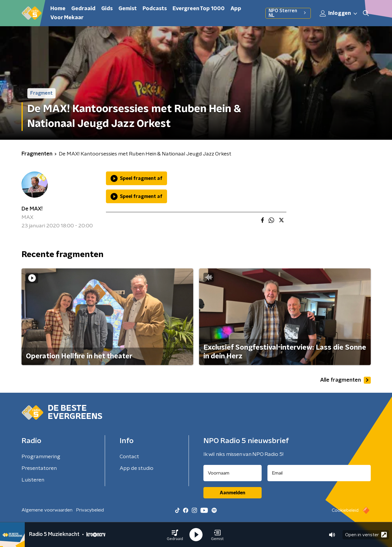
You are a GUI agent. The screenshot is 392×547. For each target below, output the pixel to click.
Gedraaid (83, 9)
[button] (175, 535)
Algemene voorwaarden (47, 510)
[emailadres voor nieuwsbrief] (319, 473)
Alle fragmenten (345, 380)
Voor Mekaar (67, 18)
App (236, 9)
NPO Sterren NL (288, 13)
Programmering (41, 457)
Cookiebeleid (345, 510)
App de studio (136, 468)
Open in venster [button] (366, 535)
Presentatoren (39, 468)
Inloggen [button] (339, 13)
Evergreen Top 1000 (199, 9)
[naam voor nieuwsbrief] (233, 473)
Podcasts (155, 9)
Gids (107, 9)
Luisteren (33, 480)
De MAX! (32, 209)
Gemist (128, 9)
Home (58, 9)
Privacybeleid (90, 510)
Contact (129, 457)
